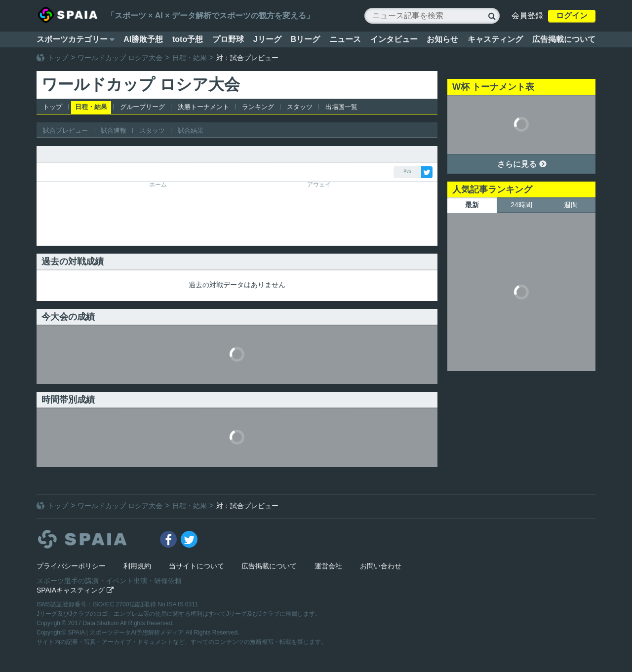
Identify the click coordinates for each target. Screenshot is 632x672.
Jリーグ (267, 39)
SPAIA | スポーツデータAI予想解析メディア (127, 633)
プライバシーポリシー (71, 566)
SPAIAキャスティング (75, 590)
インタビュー (394, 39)
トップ (58, 58)
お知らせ (442, 39)
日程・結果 (190, 58)
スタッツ (300, 107)
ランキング (258, 107)
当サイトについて (197, 566)
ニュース (345, 39)
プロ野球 (228, 39)
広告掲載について (564, 39)
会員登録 (527, 16)
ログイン (572, 16)
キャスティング (495, 39)
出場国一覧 (341, 107)
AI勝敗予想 (143, 39)
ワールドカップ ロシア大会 (120, 58)
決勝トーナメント (203, 107)
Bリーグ (305, 39)
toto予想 (188, 39)
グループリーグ (142, 107)
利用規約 (137, 566)
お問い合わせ (381, 566)
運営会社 (328, 566)
